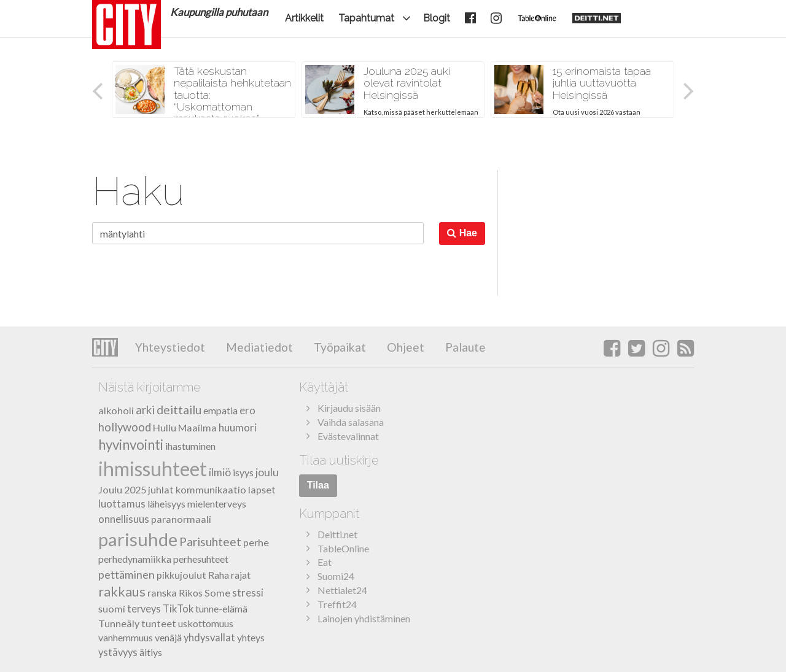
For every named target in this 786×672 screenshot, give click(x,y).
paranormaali (181, 519)
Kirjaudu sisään (349, 408)
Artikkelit (304, 18)
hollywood (125, 427)
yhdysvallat (209, 638)
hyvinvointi (131, 445)
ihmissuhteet (153, 469)
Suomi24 (336, 576)
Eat (325, 562)
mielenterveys (217, 504)
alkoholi (116, 410)
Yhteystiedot (170, 347)
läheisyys (166, 504)
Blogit (437, 18)
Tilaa (318, 485)
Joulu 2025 (122, 489)
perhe (256, 542)
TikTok (178, 609)
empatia (220, 410)
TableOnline (343, 548)
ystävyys (118, 652)
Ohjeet (404, 347)
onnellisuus (124, 519)
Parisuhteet (210, 542)
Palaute (464, 347)
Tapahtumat (366, 18)
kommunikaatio (211, 489)
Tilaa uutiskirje (339, 460)
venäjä (168, 637)
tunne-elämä (221, 608)
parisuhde (138, 539)
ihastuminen (190, 446)
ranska (162, 593)
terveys (144, 609)
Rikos (191, 593)
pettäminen (126, 574)
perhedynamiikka (135, 559)
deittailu (179, 410)
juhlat (161, 489)
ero (247, 410)
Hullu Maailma (185, 427)
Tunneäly (119, 623)
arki (145, 410)
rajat (241, 575)
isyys (243, 472)
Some (217, 593)
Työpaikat (339, 347)
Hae (462, 233)
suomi (112, 608)
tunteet (159, 623)
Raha (219, 575)
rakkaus (122, 592)
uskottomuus (206, 623)
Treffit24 (337, 604)
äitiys (151, 652)
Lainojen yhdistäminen (364, 618)
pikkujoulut (181, 575)
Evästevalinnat (348, 436)
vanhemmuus (126, 637)
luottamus (122, 504)
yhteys (251, 637)
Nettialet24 (342, 590)
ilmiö (220, 472)
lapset (262, 489)
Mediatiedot (258, 347)
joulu (267, 472)
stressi (248, 593)
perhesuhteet (201, 559)
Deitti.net (337, 534)
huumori (238, 427)
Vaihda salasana (351, 422)
